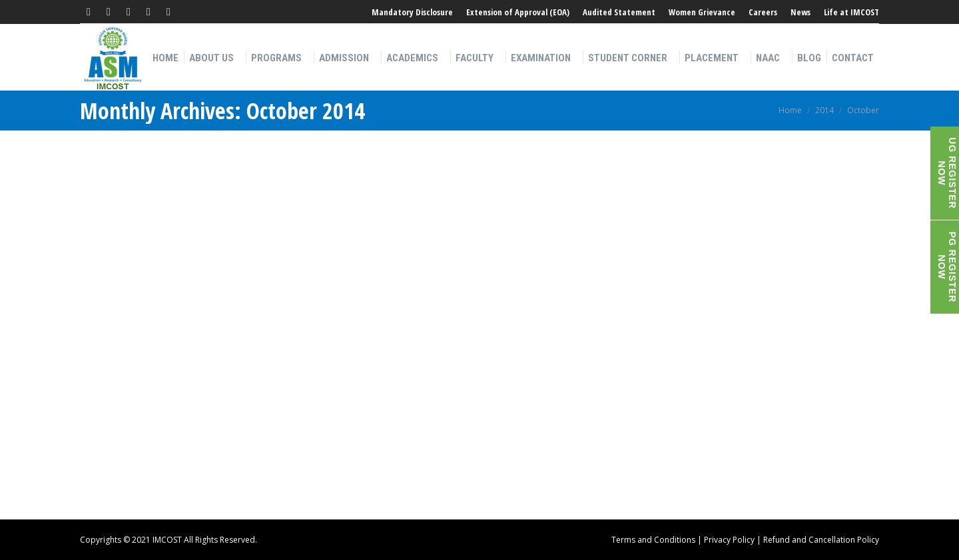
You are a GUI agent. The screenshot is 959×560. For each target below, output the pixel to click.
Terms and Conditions (653, 540)
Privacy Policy (729, 540)
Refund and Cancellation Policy (821, 540)
